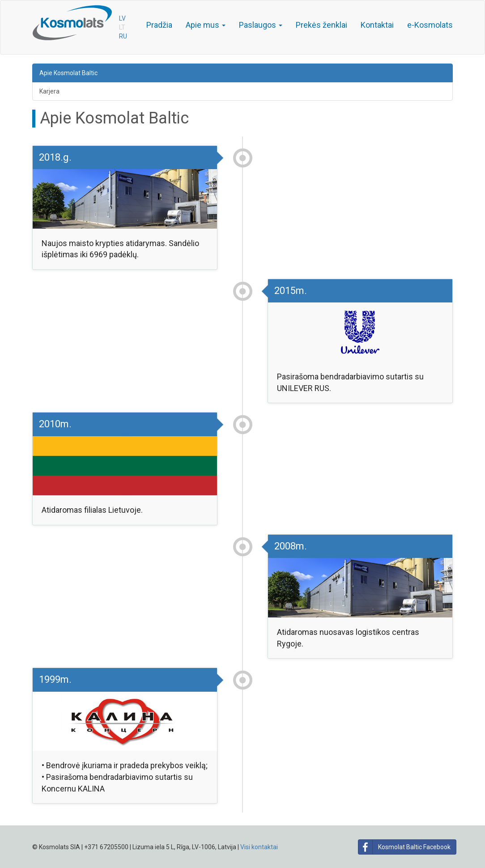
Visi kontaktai (259, 847)
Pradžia (159, 25)
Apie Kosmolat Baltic (68, 73)
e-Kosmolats (430, 25)
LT (122, 27)
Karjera (49, 91)
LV (122, 18)
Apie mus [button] (206, 25)
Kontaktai (377, 25)
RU (123, 36)
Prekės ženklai (321, 25)
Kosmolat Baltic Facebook (404, 847)
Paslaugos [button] (261, 25)
